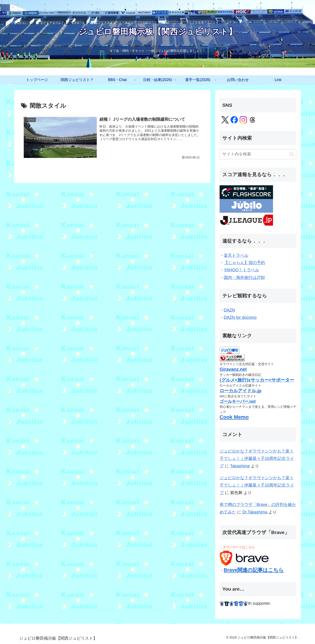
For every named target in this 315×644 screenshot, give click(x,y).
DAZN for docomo (240, 317)
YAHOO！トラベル (241, 270)
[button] (292, 154)
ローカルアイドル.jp (240, 391)
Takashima (240, 466)
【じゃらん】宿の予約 (244, 263)
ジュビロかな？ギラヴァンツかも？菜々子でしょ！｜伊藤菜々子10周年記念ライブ (257, 459)
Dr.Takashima (255, 512)
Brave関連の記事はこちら (254, 570)
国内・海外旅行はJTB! (244, 277)
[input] (258, 154)
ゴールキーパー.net (238, 401)
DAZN (229, 310)
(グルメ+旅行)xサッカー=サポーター (257, 380)
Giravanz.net (233, 369)
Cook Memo (234, 417)
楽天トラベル (236, 255)
